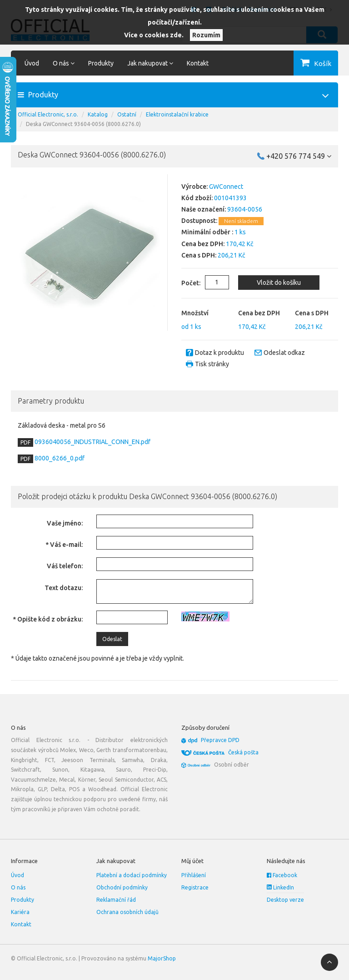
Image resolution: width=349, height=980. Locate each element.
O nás (18, 887)
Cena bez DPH (259, 313)
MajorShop (162, 958)
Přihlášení (194, 875)
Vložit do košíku (278, 283)
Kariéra (20, 912)
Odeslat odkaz (284, 353)
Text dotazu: (64, 588)
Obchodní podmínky (122, 887)
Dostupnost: (199, 221)
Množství (195, 313)
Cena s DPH (312, 313)
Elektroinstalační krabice (177, 114)
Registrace (195, 887)
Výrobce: (194, 187)
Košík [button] (323, 63)
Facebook (282, 875)
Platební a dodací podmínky (132, 875)
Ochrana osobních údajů (127, 912)
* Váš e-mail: (64, 545)
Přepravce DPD (220, 740)
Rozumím (206, 35)
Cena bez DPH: (203, 244)
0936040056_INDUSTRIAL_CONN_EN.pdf (92, 442)
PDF (25, 442)
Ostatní (127, 114)
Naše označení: (204, 209)
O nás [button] (64, 63)
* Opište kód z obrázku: (48, 619)
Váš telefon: (65, 566)
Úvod (32, 63)
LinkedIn (280, 887)
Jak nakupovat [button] (150, 63)
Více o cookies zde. (154, 35)
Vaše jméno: (65, 523)
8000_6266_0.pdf (59, 458)
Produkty (101, 63)
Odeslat (112, 639)
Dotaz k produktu (219, 353)
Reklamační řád (116, 900)
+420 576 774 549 (299, 156)
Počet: (184, 283)
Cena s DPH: (199, 255)
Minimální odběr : (207, 232)
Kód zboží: (197, 198)
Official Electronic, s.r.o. (48, 114)
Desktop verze (285, 900)
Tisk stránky (212, 364)
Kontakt (198, 63)
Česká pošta (243, 752)
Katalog (98, 114)
